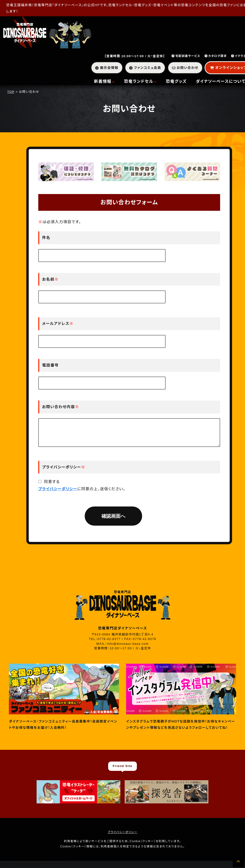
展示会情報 (107, 68)
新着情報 (105, 81)
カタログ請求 (216, 56)
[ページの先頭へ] (239, 862)
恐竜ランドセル (140, 81)
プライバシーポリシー (58, 489)
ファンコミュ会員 (145, 68)
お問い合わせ (185, 68)
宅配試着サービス (186, 56)
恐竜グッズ (176, 81)
